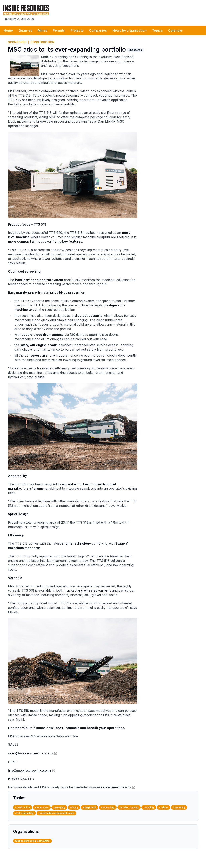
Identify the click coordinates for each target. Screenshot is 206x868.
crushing (149, 807)
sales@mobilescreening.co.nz (31, 753)
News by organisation (129, 30)
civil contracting (24, 813)
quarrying (59, 807)
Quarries (25, 30)
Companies (98, 30)
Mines (43, 30)
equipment (89, 807)
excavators (42, 807)
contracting (108, 807)
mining (74, 807)
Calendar (175, 30)
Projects (77, 30)
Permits (59, 30)
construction (42, 42)
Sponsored (17, 42)
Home (8, 30)
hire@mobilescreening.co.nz (30, 770)
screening (179, 807)
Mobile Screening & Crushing (32, 841)
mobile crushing (129, 807)
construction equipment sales (56, 813)
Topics (157, 30)
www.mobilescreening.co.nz (110, 787)
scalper (163, 807)
